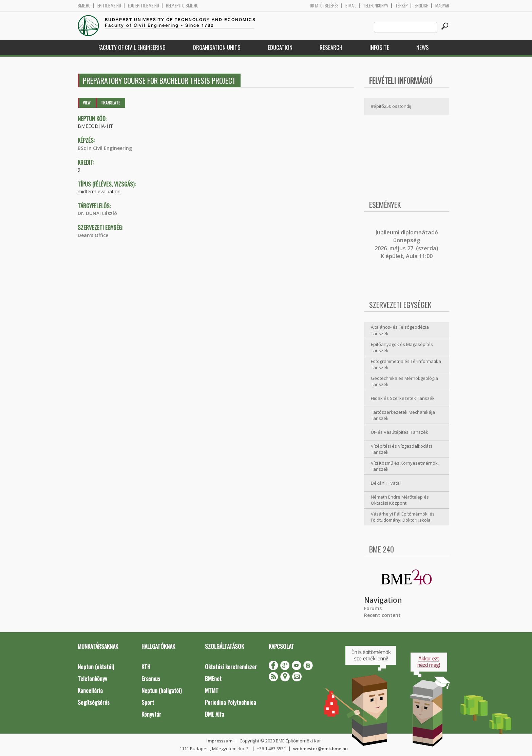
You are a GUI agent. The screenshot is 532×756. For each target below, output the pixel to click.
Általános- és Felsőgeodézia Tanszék (400, 330)
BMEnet (213, 679)
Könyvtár (151, 714)
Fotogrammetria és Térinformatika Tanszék (406, 364)
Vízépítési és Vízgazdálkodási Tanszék (401, 449)
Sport (148, 702)
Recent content (382, 615)
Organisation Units (217, 47)
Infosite (379, 47)
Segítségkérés (94, 702)
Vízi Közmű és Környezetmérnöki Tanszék (405, 466)
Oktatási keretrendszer (231, 667)
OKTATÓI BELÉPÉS (324, 6)
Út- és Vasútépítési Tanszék (400, 432)
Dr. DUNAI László (97, 213)
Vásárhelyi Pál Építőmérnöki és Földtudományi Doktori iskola (403, 517)
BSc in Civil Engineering (105, 148)
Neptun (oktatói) (96, 667)
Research (331, 47)
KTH (146, 667)
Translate (110, 103)
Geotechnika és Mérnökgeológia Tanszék (404, 381)
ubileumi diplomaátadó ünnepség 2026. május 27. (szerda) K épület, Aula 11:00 (406, 244)
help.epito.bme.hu (182, 6)
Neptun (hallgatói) (161, 690)
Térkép (402, 6)
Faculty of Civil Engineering (132, 47)
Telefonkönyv (376, 6)
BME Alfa (215, 714)
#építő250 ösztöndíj (391, 106)
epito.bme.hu (109, 6)
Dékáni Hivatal (386, 483)
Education (280, 47)
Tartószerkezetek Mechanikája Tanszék (403, 415)
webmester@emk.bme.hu (320, 749)
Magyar (442, 6)
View (87, 103)
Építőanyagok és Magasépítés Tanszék (402, 347)
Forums (373, 608)
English (422, 6)
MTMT (212, 690)
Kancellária (90, 690)
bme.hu (84, 6)
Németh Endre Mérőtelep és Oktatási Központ (400, 500)
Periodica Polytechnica (231, 702)
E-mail (351, 6)
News (423, 47)
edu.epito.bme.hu (144, 6)
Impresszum (219, 741)
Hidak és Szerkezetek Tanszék (403, 398)
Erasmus (151, 679)
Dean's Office (93, 235)
